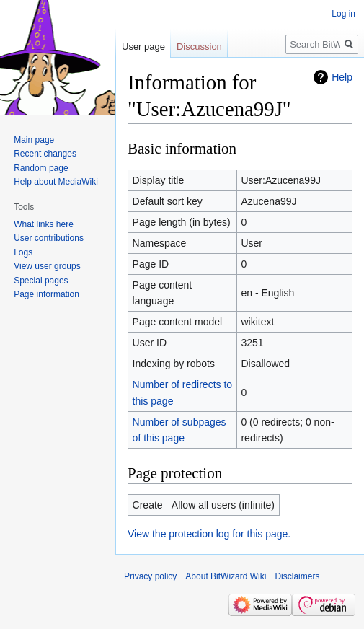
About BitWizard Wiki (226, 576)
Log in (343, 14)
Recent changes (45, 154)
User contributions (49, 238)
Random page (41, 168)
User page (143, 47)
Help (342, 77)
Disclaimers (297, 576)
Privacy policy (150, 576)
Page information (46, 294)
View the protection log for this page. (209, 534)
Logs (23, 252)
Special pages (41, 281)
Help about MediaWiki (56, 182)
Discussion (199, 47)
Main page (34, 140)
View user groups (47, 266)
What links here (44, 224)
